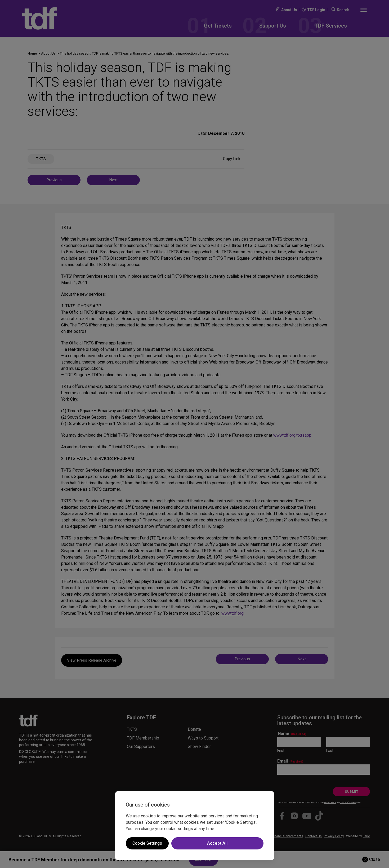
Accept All (217, 843)
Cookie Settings (147, 843)
